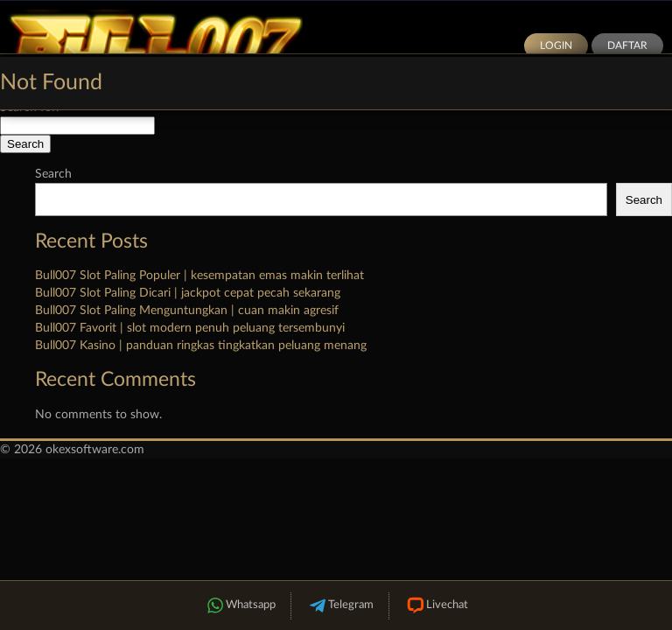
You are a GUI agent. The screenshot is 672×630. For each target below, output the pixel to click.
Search (53, 174)
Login (556, 45)
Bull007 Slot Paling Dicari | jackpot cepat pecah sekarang (188, 293)
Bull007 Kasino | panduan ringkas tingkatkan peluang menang (201, 346)
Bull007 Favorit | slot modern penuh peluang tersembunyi (190, 328)
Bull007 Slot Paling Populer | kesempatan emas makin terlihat (199, 276)
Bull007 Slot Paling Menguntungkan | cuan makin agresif (187, 311)
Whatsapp (240, 606)
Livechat (436, 606)
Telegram (340, 606)
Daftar (627, 45)
